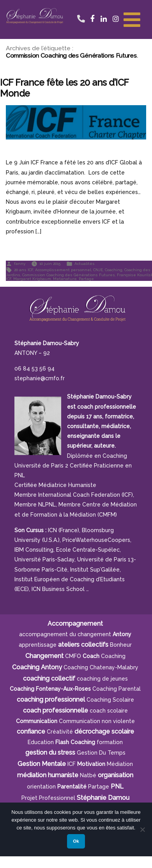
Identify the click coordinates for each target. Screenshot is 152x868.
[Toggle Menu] (132, 19)
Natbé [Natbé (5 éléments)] (88, 775)
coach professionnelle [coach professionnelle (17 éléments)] (56, 710)
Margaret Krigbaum (32, 279)
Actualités (85, 264)
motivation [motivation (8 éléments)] (91, 764)
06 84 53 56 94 (81, 11)
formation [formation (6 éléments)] (110, 742)
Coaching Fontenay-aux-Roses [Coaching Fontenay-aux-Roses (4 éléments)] (50, 689)
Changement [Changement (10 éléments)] (44, 656)
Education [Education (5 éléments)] (41, 742)
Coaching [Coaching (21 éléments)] (113, 656)
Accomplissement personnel (63, 270)
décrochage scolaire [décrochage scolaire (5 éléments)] (104, 731)
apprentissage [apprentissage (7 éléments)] (38, 645)
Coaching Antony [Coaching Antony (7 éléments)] (37, 667)
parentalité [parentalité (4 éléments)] (72, 787)
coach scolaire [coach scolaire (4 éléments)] (109, 711)
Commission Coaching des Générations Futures (69, 275)
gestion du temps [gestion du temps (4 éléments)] (101, 753)
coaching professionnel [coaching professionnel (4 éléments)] (51, 700)
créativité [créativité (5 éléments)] (60, 732)
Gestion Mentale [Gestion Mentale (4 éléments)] (42, 764)
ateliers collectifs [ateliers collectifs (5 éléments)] (83, 645)
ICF (9, 279)
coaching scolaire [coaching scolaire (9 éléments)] (110, 700)
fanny (20, 264)
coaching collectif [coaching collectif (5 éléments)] (49, 678)
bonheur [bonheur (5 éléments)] (121, 645)
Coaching (114, 270)
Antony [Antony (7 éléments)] (122, 634)
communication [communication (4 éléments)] (37, 721)
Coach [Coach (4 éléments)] (91, 656)
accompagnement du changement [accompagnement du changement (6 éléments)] (65, 634)
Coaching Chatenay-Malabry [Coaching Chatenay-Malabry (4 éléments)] (101, 667)
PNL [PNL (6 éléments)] (117, 786)
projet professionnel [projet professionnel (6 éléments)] (48, 798)
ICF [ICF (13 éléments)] (72, 764)
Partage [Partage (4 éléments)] (99, 787)
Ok (76, 841)
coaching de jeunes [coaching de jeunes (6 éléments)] (102, 679)
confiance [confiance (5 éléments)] (31, 731)
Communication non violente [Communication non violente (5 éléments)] (97, 721)
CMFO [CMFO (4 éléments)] (73, 656)
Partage (86, 279)
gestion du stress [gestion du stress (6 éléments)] (50, 752)
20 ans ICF (24, 270)
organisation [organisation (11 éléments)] (116, 775)
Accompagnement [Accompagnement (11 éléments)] (75, 624)
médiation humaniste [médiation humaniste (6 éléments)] (48, 775)
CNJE (98, 270)
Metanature (65, 279)
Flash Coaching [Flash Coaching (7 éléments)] (75, 742)
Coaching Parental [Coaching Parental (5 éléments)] (117, 689)
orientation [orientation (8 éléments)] (41, 787)
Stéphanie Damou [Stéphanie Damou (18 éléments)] (103, 798)
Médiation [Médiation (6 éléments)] (120, 764)
